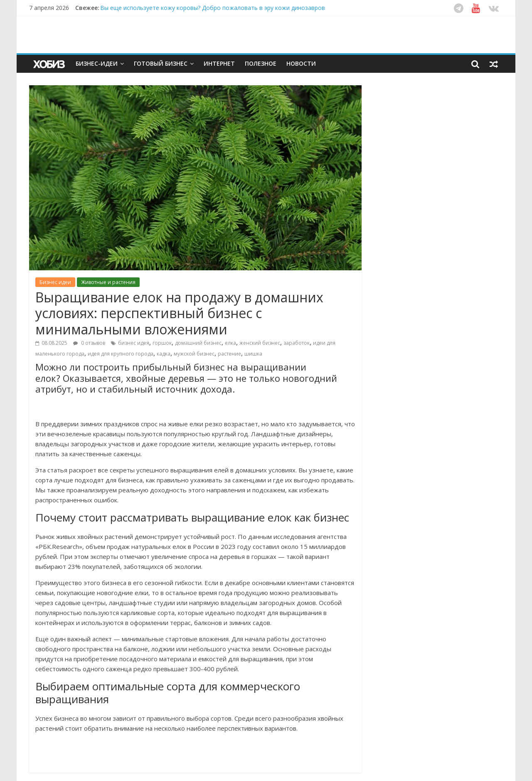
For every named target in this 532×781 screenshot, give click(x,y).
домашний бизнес (198, 343)
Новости (301, 63)
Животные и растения (108, 282)
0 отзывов (89, 343)
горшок (162, 343)
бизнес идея (134, 343)
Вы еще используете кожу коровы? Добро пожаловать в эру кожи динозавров (213, 8)
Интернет (219, 63)
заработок (297, 343)
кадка (164, 354)
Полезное (261, 63)
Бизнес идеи (55, 282)
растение (229, 354)
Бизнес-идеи (97, 63)
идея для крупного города (121, 354)
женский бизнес (260, 343)
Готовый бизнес (161, 63)
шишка (253, 354)
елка (230, 343)
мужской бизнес (194, 354)
